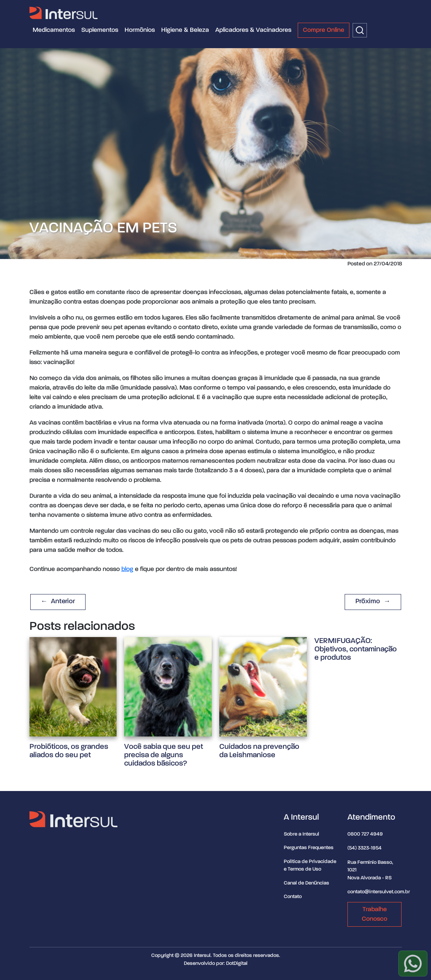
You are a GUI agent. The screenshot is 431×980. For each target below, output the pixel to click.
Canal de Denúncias (306, 883)
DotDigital (237, 963)
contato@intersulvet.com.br (379, 892)
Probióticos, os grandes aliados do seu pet (69, 751)
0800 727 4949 (365, 834)
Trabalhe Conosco (374, 914)
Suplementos (100, 30)
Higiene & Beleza (185, 30)
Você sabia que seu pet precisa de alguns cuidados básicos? (164, 755)
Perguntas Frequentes (309, 848)
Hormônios (140, 30)
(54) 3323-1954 (365, 848)
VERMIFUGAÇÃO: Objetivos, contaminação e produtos (356, 649)
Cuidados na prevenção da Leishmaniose (259, 751)
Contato (293, 897)
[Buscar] (360, 30)
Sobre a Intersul (301, 834)
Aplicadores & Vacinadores (253, 30)
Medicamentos (54, 30)
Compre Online (324, 30)
